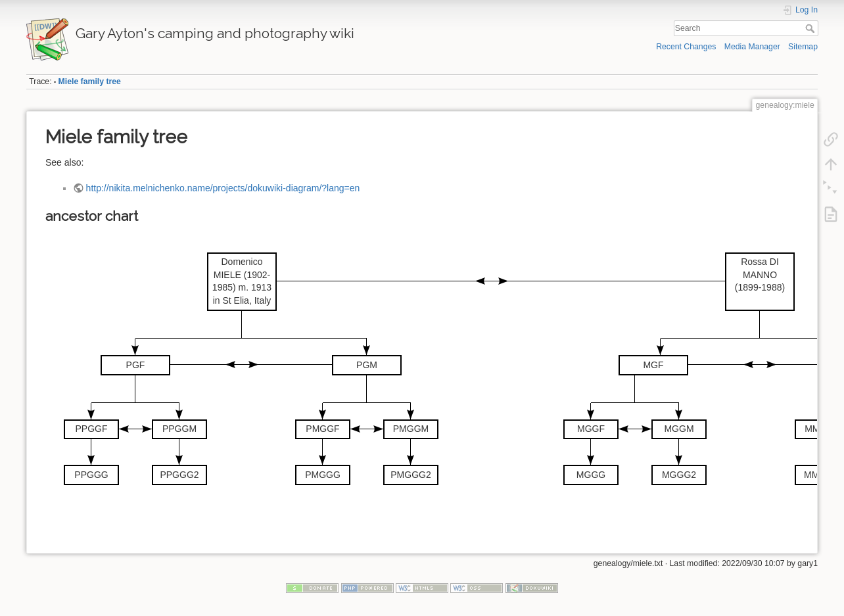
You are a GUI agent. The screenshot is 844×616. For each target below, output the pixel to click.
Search (811, 28)
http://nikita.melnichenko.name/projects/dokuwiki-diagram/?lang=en (223, 188)
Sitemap (803, 47)
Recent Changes (686, 47)
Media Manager (752, 47)
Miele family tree (90, 82)
